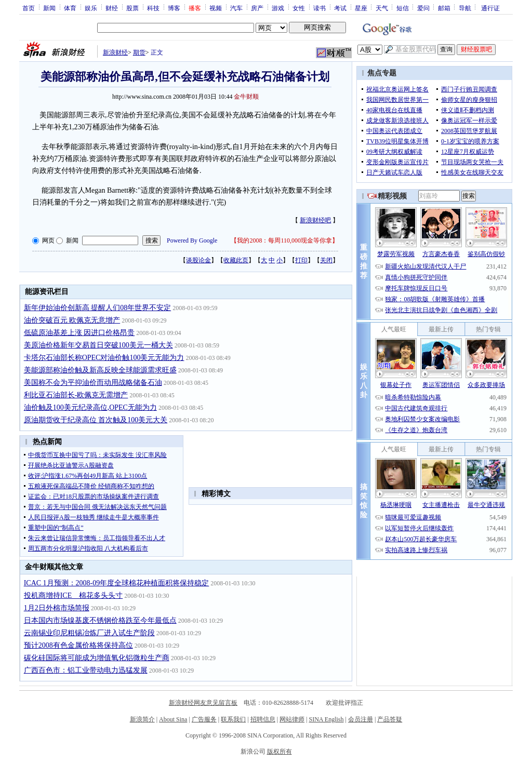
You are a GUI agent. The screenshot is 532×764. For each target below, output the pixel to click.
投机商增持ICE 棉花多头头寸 (74, 595)
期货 (139, 52)
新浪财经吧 (315, 220)
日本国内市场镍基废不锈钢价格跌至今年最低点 (100, 620)
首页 (29, 8)
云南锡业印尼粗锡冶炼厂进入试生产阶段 (89, 633)
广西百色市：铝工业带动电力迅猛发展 (86, 670)
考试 (340, 8)
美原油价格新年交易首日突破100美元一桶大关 (98, 345)
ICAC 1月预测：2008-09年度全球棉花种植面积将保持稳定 (117, 583)
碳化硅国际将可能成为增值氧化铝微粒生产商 (97, 658)
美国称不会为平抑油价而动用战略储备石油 (93, 383)
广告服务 (204, 719)
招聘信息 (263, 719)
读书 (320, 8)
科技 (153, 8)
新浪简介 (142, 719)
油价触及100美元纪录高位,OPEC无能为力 (90, 407)
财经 (112, 8)
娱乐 (91, 8)
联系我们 (233, 719)
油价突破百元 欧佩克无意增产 (72, 320)
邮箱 (444, 8)
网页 (48, 240)
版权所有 (280, 752)
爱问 (423, 8)
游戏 (278, 8)
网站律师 (292, 719)
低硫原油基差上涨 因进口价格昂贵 (79, 333)
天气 (382, 8)
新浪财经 (115, 52)
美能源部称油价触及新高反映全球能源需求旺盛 (100, 370)
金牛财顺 (246, 97)
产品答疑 (390, 719)
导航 (465, 8)
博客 (174, 8)
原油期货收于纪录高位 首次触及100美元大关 (96, 420)
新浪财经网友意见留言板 (203, 703)
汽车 (236, 8)
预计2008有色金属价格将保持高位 (78, 645)
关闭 (326, 260)
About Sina (173, 719)
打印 (301, 260)
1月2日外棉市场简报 (57, 608)
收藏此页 (236, 260)
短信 (403, 8)
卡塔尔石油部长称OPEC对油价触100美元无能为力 (104, 358)
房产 (257, 8)
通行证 (490, 8)
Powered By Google (192, 240)
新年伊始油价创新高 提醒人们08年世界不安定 (98, 308)
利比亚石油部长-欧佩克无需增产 (76, 395)
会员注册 (361, 719)
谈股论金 (198, 260)
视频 (216, 8)
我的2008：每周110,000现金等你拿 (284, 240)
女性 (299, 8)
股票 (132, 8)
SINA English (326, 719)
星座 (361, 8)
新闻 (49, 8)
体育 (70, 8)
